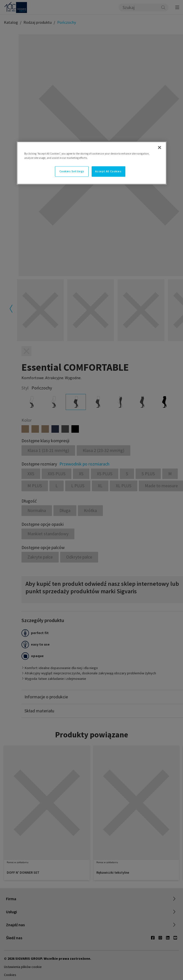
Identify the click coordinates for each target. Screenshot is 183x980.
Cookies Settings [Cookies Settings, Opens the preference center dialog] (72, 171)
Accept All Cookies (108, 171)
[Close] (160, 147)
